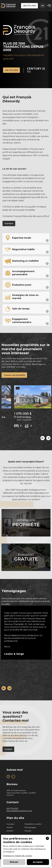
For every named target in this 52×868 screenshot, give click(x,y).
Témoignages (30, 828)
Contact (28, 831)
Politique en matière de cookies (18, 856)
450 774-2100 (12, 809)
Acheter (10, 831)
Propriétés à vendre (33, 825)
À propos (10, 825)
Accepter (38, 862)
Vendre (10, 828)
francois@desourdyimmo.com (19, 811)
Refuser (14, 862)
